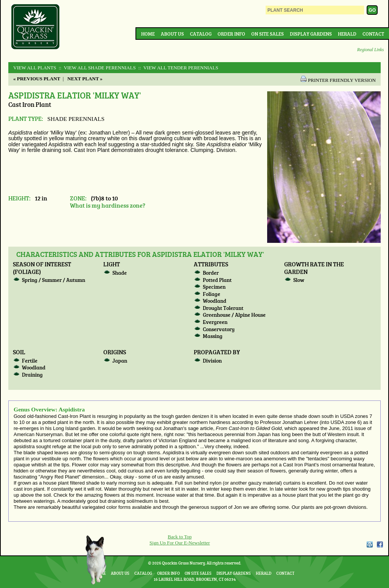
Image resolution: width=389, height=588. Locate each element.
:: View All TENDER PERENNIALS (178, 68)
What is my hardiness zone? (108, 205)
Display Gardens (311, 34)
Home (148, 34)
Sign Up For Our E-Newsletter (180, 543)
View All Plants (35, 68)
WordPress (369, 544)
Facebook (380, 544)
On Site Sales (268, 34)
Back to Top (180, 537)
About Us (172, 34)
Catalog (201, 34)
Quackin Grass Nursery (36, 27)
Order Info (231, 34)
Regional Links (370, 50)
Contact (373, 34)
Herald (347, 34)
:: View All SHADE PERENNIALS (97, 68)
